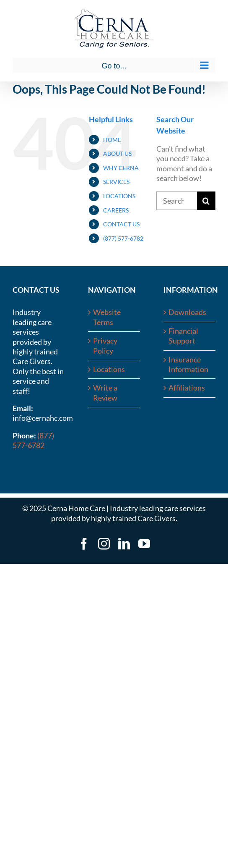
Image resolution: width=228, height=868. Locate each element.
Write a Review (105, 392)
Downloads (187, 312)
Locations (109, 369)
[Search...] (177, 201)
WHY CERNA (121, 168)
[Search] (206, 201)
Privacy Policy (105, 345)
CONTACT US (121, 224)
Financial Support (183, 336)
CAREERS (116, 210)
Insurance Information (188, 364)
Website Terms (107, 317)
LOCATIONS (119, 196)
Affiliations (187, 388)
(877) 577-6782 (123, 238)
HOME (112, 140)
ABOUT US (117, 153)
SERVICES (116, 182)
